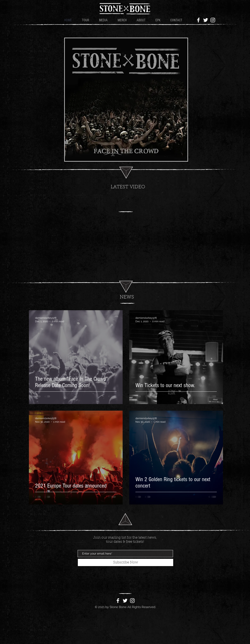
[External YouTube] (128, 234)
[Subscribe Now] (126, 562)
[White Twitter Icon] (206, 20)
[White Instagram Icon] (213, 20)
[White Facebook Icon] (198, 20)
